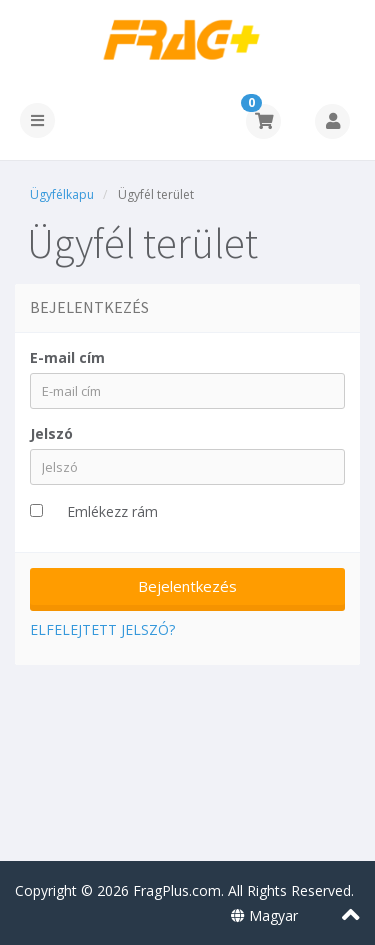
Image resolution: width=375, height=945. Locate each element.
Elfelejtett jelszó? (102, 629)
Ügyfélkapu (62, 194)
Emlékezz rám (112, 511)
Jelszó (51, 433)
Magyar (264, 915)
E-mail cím (67, 357)
